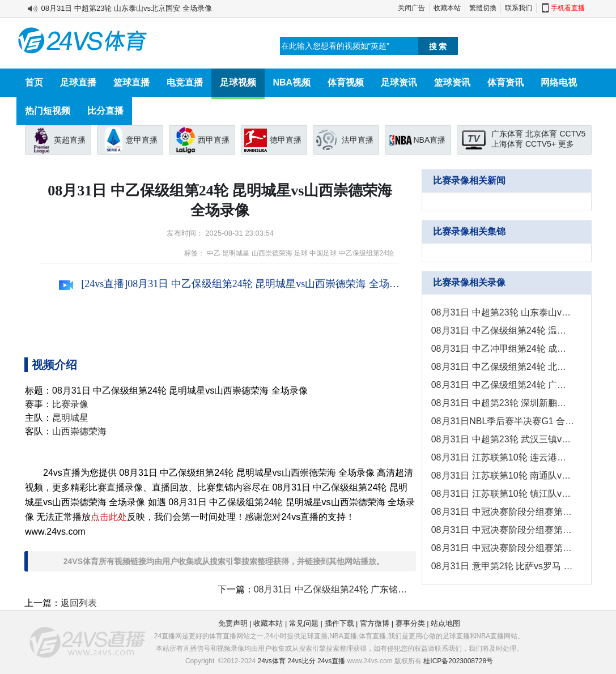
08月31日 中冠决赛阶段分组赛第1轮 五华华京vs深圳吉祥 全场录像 (503, 548)
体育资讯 (505, 82)
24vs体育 (272, 661)
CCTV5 (572, 134)
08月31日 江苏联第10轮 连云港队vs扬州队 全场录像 (503, 457)
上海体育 (507, 144)
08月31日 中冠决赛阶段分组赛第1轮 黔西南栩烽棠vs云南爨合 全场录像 (503, 512)
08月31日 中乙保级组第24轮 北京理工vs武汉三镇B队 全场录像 (503, 367)
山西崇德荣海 (272, 253)
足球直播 (78, 82)
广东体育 (507, 134)
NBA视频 (292, 82)
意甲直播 (142, 140)
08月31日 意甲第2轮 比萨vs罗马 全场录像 (503, 566)
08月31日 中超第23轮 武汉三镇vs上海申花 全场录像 (503, 439)
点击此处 (109, 517)
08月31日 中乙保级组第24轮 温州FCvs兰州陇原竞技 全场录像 (503, 330)
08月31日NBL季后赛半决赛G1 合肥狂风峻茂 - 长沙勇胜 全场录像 (503, 421)
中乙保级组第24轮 (366, 253)
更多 (566, 144)
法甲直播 (358, 140)
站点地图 (445, 623)
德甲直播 (286, 140)
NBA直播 (430, 140)
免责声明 (233, 623)
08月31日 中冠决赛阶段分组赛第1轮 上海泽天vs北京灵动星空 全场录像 (503, 530)
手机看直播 (568, 8)
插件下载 (339, 623)
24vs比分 (301, 661)
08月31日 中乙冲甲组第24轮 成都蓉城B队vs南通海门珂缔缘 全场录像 (503, 349)
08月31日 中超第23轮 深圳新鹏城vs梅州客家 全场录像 (503, 403)
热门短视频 (48, 111)
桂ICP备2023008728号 (458, 661)
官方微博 (375, 623)
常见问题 (304, 623)
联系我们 (519, 8)
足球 (301, 253)
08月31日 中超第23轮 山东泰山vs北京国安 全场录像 (127, 8)
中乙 (214, 253)
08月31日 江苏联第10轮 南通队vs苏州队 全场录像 (503, 475)
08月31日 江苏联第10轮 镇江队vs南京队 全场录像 (503, 494)
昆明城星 (236, 253)
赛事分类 (410, 623)
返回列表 (79, 603)
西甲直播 (214, 140)
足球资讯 (399, 82)
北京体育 (541, 134)
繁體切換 (483, 8)
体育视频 (346, 82)
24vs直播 (331, 661)
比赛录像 (70, 404)
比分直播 (105, 111)
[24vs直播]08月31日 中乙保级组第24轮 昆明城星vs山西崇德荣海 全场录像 (229, 284)
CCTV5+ (541, 144)
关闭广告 (411, 8)
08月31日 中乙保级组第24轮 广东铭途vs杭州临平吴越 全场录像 (382, 589)
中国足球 (323, 253)
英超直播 (70, 140)
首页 (34, 82)
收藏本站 (447, 8)
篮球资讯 (452, 82)
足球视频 (238, 82)
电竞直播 (185, 82)
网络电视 (559, 82)
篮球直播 (131, 82)
